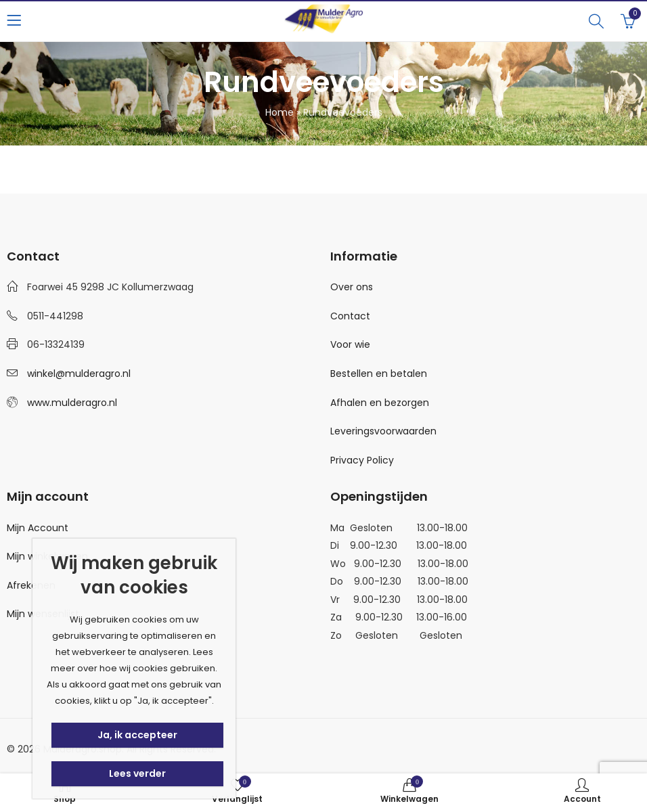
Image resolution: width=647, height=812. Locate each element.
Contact (350, 316)
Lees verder (137, 773)
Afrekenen (31, 585)
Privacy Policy (362, 460)
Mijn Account (38, 528)
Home (280, 112)
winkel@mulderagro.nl (79, 374)
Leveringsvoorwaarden (383, 431)
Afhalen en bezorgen (380, 403)
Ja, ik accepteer (137, 735)
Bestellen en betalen (379, 374)
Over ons (352, 287)
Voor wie (350, 344)
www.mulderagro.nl (72, 403)
